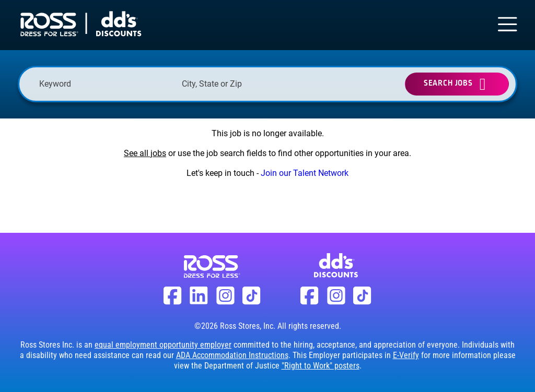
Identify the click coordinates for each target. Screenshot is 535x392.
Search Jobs (448, 83)
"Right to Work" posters (321, 366)
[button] (305, 84)
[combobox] (248, 84)
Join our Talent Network (305, 173)
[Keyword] (105, 84)
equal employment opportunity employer (163, 345)
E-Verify (406, 355)
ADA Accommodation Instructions (232, 355)
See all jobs (145, 153)
